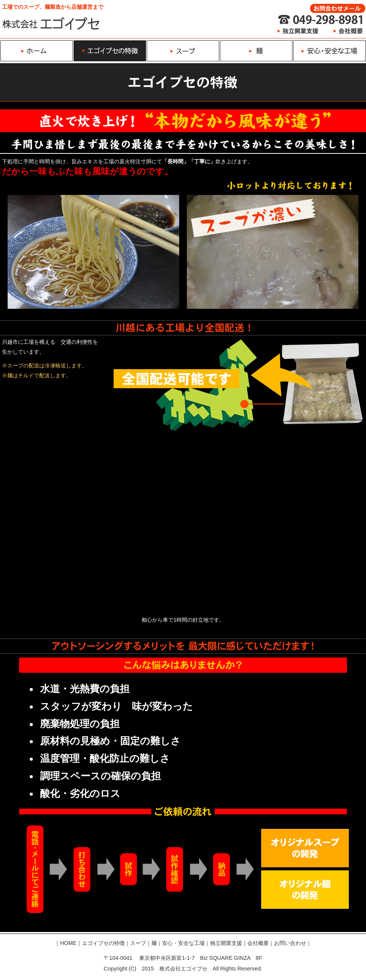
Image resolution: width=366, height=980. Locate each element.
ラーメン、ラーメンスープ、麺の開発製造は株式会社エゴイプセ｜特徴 (51, 23)
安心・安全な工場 (183, 943)
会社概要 (258, 943)
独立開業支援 (226, 943)
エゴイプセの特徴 (103, 943)
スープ (138, 943)
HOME (68, 943)
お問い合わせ (290, 943)
